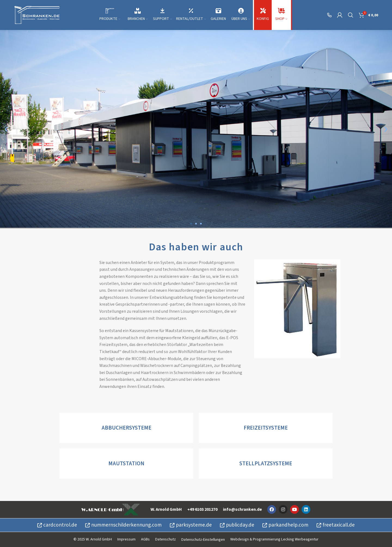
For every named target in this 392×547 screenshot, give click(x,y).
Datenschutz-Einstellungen (203, 540)
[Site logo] (37, 15)
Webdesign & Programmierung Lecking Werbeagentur (274, 539)
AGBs (145, 539)
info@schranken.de (242, 509)
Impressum (126, 539)
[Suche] (351, 15)
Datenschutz (166, 539)
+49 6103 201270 (202, 509)
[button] (6, 129)
